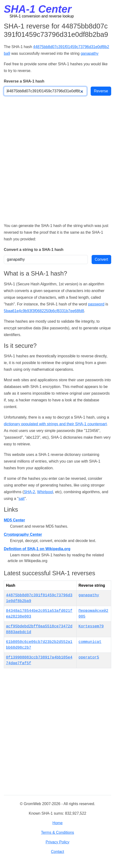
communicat (90, 642)
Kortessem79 (91, 626)
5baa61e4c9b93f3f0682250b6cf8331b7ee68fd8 (44, 311)
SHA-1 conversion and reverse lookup (42, 16)
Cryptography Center (23, 534)
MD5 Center (14, 520)
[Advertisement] (57, 159)
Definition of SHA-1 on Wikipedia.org (37, 549)
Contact (57, 852)
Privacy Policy (57, 842)
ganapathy (90, 53)
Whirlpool (45, 492)
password (96, 304)
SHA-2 (29, 492)
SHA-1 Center (38, 9)
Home (58, 823)
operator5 (89, 658)
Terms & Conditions (58, 832)
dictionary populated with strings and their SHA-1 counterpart (55, 424)
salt (22, 499)
